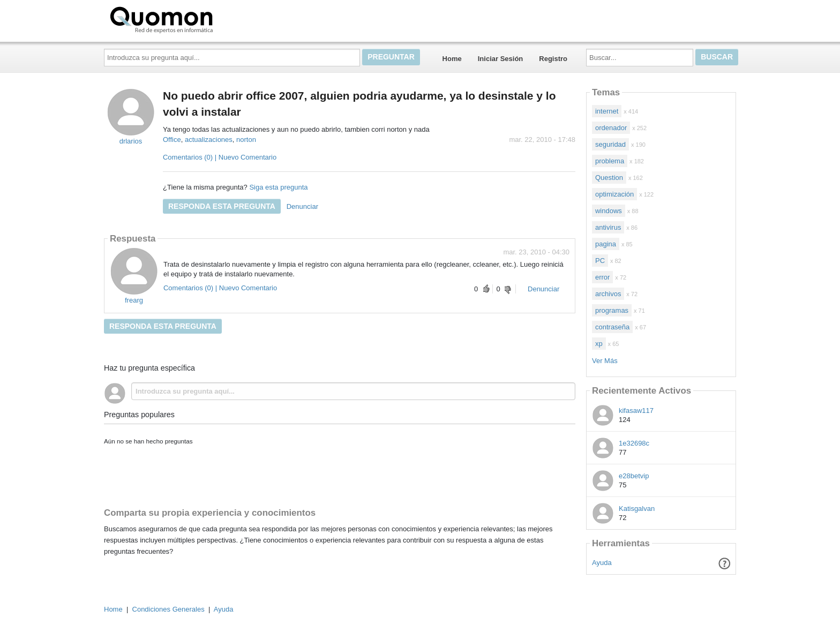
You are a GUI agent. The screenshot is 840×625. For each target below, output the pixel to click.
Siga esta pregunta (278, 187)
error (602, 277)
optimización (614, 194)
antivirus (608, 227)
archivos (608, 294)
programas (612, 310)
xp (599, 344)
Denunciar (302, 206)
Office (172, 140)
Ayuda (602, 563)
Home (452, 59)
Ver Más (605, 361)
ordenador (611, 128)
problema (610, 161)
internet (607, 111)
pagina (606, 244)
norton (246, 140)
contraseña (612, 327)
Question (609, 178)
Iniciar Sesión (501, 59)
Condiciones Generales (168, 609)
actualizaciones (209, 140)
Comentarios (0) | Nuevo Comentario (220, 157)
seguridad (610, 144)
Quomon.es (196, 19)
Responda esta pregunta (222, 206)
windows (609, 211)
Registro (553, 59)
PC (600, 261)
